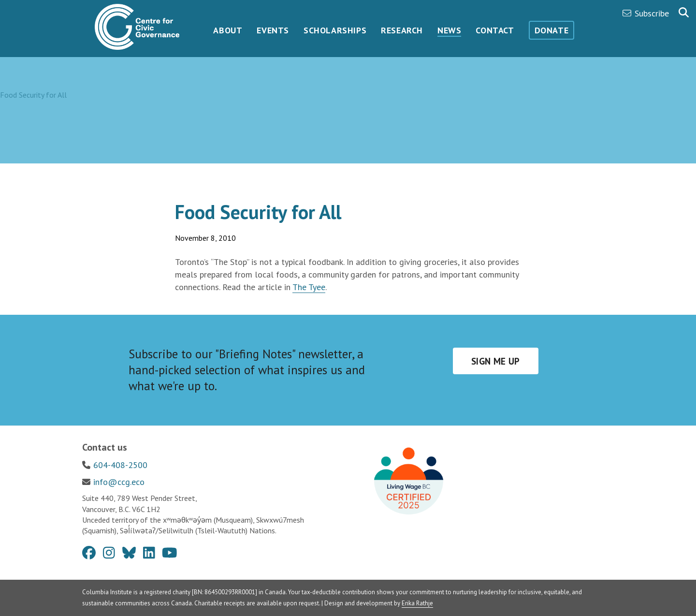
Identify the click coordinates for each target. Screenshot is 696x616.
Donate (552, 30)
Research (402, 30)
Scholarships (335, 30)
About (228, 30)
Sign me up (496, 361)
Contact (495, 30)
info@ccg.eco (119, 482)
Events (273, 30)
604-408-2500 (120, 465)
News (449, 30)
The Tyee (309, 287)
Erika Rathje (417, 603)
